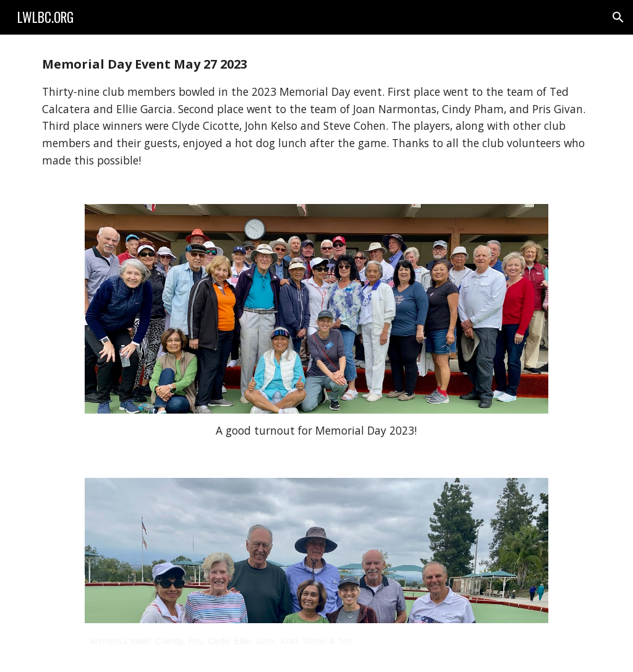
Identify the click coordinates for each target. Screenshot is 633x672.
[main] (317, 112)
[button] (618, 17)
